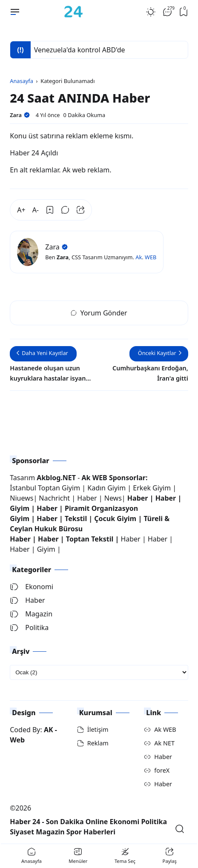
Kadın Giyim (106, 488)
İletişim (98, 729)
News (113, 498)
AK (49, 730)
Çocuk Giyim (115, 519)
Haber (88, 498)
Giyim (20, 508)
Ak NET (164, 743)
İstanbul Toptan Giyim (45, 488)
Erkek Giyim (152, 488)
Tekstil (76, 519)
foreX (162, 770)
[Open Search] (180, 829)
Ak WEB (165, 729)
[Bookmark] (50, 210)
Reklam (98, 743)
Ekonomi (32, 587)
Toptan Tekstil (90, 539)
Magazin (31, 614)
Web (17, 740)
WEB (151, 257)
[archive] (99, 672)
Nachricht (55, 498)
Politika (29, 627)
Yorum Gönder (99, 313)
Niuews (22, 498)
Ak (139, 257)
